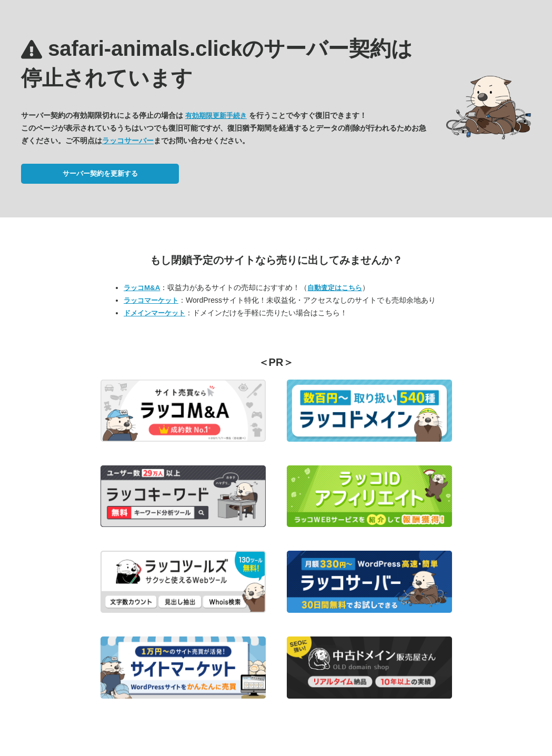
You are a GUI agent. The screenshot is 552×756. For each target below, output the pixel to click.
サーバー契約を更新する (100, 173)
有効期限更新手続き (216, 116)
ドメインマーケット (154, 313)
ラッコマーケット (151, 300)
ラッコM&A (142, 288)
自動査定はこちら (335, 288)
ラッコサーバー (128, 141)
